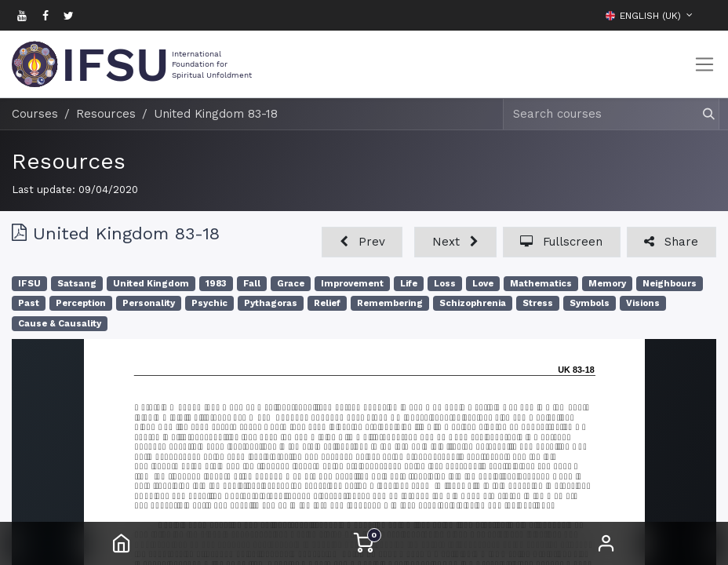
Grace (291, 284)
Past (29, 303)
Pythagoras (271, 303)
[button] (704, 15)
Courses (35, 114)
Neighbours (670, 284)
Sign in (606, 543)
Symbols (590, 303)
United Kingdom (151, 284)
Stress (538, 303)
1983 (216, 284)
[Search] (702, 114)
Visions (643, 303)
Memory (607, 284)
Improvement (352, 284)
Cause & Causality (60, 324)
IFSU (29, 284)
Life (409, 284)
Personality (149, 303)
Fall (252, 284)
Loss (445, 284)
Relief (327, 303)
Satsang (77, 284)
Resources (69, 161)
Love (483, 284)
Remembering (390, 303)
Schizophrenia (473, 303)
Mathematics (541, 284)
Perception (81, 303)
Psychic (209, 303)
